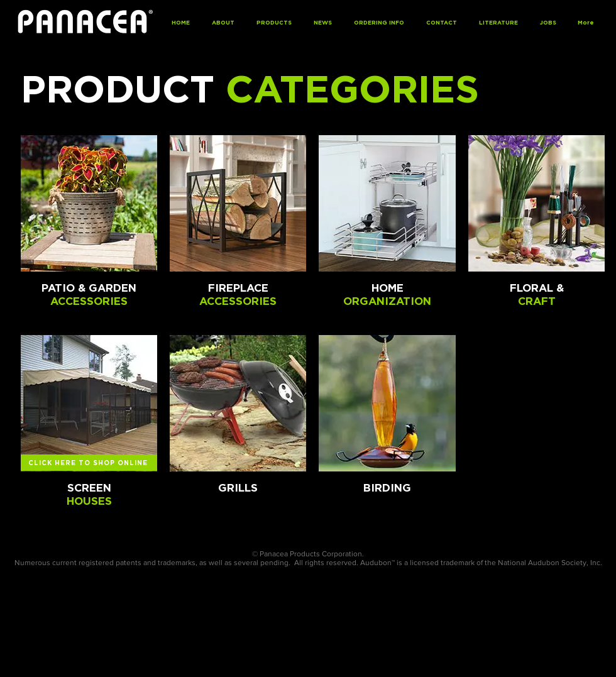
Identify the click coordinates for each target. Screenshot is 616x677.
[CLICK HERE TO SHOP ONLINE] (89, 463)
